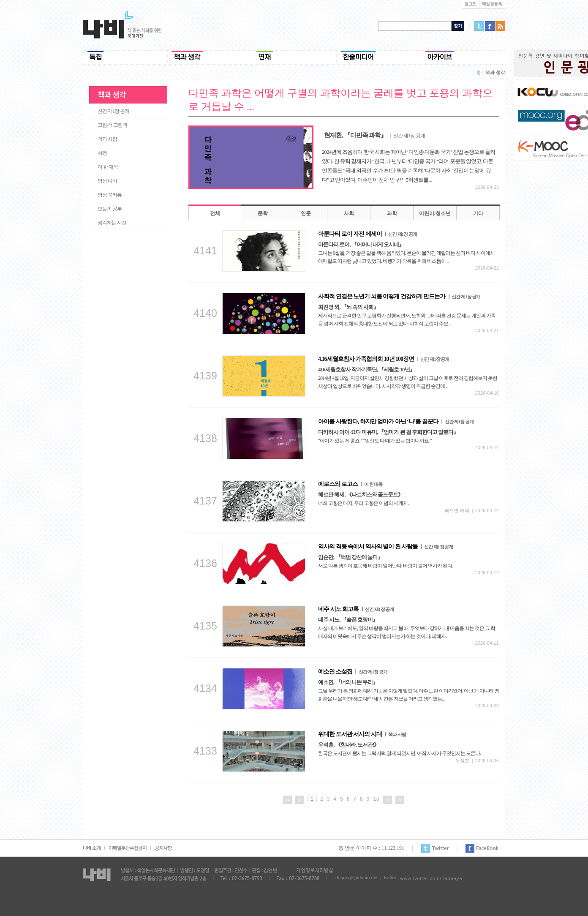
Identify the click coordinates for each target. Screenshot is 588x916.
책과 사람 (107, 139)
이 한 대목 (108, 167)
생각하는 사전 (112, 223)
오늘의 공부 (110, 209)
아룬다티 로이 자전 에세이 (367, 234)
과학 (392, 213)
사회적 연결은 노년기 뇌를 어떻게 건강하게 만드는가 (399, 296)
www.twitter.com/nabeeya (431, 878)
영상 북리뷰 (110, 195)
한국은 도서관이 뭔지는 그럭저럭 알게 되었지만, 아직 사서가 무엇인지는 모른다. (399, 753)
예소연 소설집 (353, 672)
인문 (306, 213)
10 (376, 799)
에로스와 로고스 (350, 484)
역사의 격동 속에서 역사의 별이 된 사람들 (385, 547)
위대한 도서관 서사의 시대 (362, 734)
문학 (263, 213)
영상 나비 (107, 181)
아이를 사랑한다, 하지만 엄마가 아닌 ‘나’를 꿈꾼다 (396, 421)
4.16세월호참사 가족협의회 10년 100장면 (384, 359)
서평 (102, 153)
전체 (215, 213)
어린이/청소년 (435, 213)
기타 (478, 213)
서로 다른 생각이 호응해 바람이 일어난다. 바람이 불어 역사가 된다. (385, 566)
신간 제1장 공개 (113, 111)
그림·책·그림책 (112, 125)
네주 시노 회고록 (356, 609)
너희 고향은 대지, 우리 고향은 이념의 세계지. (363, 503)
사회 (349, 213)
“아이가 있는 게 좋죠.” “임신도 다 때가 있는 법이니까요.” (375, 441)
